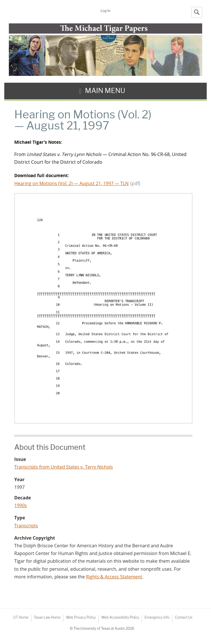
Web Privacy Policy (81, 617)
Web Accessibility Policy (120, 617)
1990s (21, 505)
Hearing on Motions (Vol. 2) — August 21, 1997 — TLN (71, 183)
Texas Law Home (47, 617)
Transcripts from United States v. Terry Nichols (64, 467)
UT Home (21, 617)
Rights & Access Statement (114, 577)
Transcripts (26, 526)
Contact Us (183, 617)
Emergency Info (157, 617)
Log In (105, 11)
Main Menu (105, 91)
